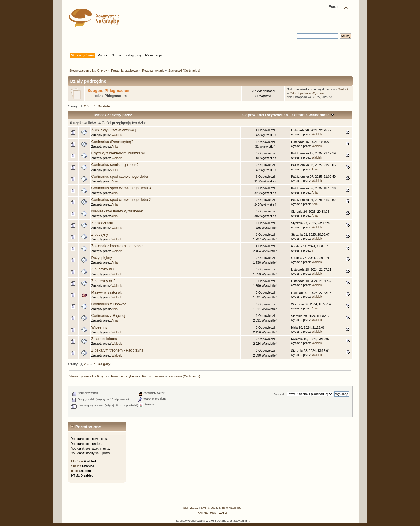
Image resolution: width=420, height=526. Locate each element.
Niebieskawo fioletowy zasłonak (117, 211)
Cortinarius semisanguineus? (115, 165)
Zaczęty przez (119, 115)
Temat (98, 115)
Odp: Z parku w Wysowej (307, 93)
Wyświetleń (278, 115)
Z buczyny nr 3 (103, 269)
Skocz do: (280, 394)
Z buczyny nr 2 (103, 281)
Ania (114, 147)
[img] (75, 471)
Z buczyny (100, 234)
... (91, 106)
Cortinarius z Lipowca (109, 304)
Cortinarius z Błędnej (108, 316)
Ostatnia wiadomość (313, 115)
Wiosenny (99, 327)
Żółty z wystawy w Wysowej (114, 130)
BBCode (77, 461)
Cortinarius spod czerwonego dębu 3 (121, 188)
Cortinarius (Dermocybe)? (112, 142)
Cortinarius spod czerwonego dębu (120, 177)
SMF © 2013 (209, 508)
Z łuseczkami (102, 223)
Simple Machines (230, 508)
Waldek (343, 89)
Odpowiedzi (253, 115)
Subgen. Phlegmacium (109, 91)
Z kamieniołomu (104, 339)
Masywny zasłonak (107, 292)
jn (313, 250)
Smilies (76, 466)
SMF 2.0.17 (191, 508)
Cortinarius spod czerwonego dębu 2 (121, 200)
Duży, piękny (102, 258)
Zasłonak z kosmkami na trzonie (118, 246)
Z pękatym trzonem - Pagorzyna (117, 350)
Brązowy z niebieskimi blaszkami (118, 153)
